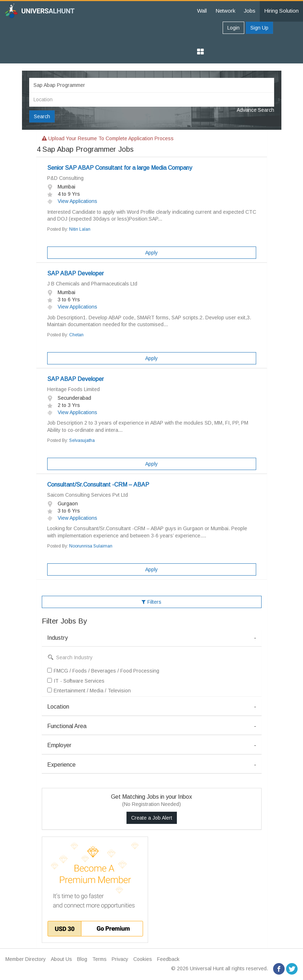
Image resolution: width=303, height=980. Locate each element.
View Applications (72, 201)
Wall (202, 11)
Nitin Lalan (80, 229)
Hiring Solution (281, 11)
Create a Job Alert (152, 818)
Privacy (120, 959)
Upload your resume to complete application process (108, 138)
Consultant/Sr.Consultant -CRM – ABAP (98, 485)
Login (233, 28)
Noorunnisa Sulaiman (91, 546)
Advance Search (255, 110)
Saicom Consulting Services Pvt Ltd (88, 495)
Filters (151, 602)
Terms (99, 959)
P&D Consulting (65, 178)
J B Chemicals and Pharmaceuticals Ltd (92, 284)
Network (225, 11)
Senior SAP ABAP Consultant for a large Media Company (120, 168)
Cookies (143, 959)
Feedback (168, 959)
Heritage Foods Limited (73, 389)
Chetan (76, 335)
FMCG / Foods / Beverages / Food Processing (103, 671)
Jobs (250, 11)
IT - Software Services (76, 681)
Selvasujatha (82, 440)
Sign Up (259, 28)
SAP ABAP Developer (75, 273)
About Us (61, 959)
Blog (82, 959)
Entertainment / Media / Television (89, 691)
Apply (151, 253)
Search (42, 116)
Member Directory (26, 959)
